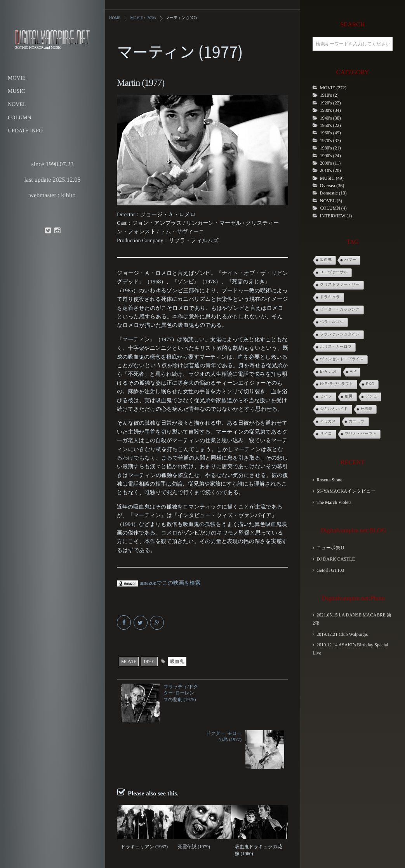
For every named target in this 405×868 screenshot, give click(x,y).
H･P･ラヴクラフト (336, 384)
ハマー (350, 260)
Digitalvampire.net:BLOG (353, 530)
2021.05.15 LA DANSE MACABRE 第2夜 (352, 619)
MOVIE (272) (333, 88)
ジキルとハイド (334, 409)
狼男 (349, 397)
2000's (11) (330, 163)
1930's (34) (330, 110)
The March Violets (334, 502)
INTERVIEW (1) (336, 216)
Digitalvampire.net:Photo (353, 598)
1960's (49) (330, 133)
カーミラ (357, 421)
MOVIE (17, 78)
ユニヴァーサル (334, 272)
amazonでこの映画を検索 (159, 583)
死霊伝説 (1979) (194, 800)
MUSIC (16, 91)
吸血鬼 (177, 661)
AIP (353, 372)
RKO (370, 384)
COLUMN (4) (333, 208)
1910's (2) (329, 95)
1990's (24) (330, 156)
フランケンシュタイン (340, 334)
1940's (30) (330, 118)
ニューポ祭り (331, 548)
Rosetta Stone (329, 480)
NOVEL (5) (331, 201)
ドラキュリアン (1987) (144, 800)
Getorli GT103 (330, 570)
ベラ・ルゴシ (332, 322)
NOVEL (17, 105)
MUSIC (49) (332, 178)
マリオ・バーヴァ (361, 434)
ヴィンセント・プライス (342, 359)
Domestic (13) (333, 193)
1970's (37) (330, 141)
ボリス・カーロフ (336, 347)
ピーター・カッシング (340, 310)
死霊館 (367, 409)
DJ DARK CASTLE (336, 559)
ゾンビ (371, 397)
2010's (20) (330, 170)
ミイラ (326, 397)
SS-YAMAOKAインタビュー (346, 491)
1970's (149, 661)
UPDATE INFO (25, 131)
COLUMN (20, 118)
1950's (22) (330, 125)
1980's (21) (330, 148)
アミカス (328, 421)
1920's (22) (330, 103)
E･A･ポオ (329, 372)
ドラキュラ (330, 297)
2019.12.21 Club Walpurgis (342, 634)
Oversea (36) (332, 186)
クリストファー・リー (340, 285)
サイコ (326, 434)
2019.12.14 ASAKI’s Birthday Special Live (350, 649)
